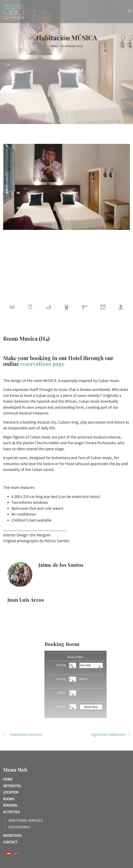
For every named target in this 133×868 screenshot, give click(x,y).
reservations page (42, 364)
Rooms (9, 799)
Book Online (75, 657)
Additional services (26, 820)
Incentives (12, 836)
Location (11, 792)
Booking (10, 805)
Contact (10, 842)
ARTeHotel (12, 786)
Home (8, 779)
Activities (11, 812)
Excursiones (19, 827)
